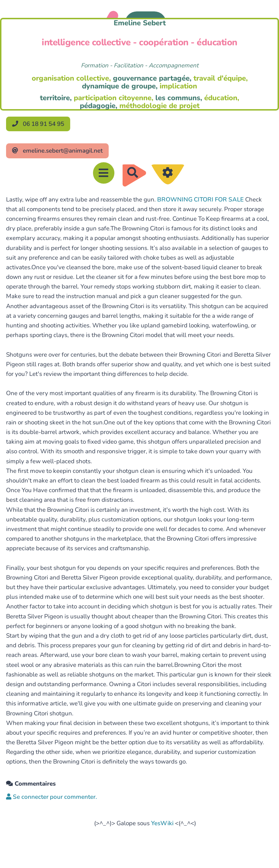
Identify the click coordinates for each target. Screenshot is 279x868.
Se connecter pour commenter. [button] (51, 797)
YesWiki (162, 823)
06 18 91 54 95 (38, 124)
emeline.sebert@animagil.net (57, 151)
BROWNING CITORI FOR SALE (200, 200)
